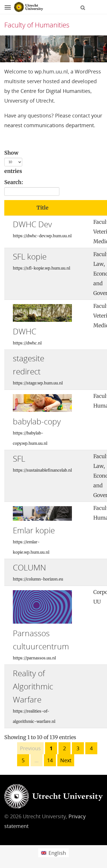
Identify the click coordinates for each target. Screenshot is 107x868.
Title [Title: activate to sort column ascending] (43, 208)
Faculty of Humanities (37, 25)
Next (66, 760)
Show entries (13, 162)
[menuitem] (53, 853)
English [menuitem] (57, 853)
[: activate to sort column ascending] (85, 208)
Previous (30, 748)
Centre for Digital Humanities (55, 91)
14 (50, 760)
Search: (32, 187)
